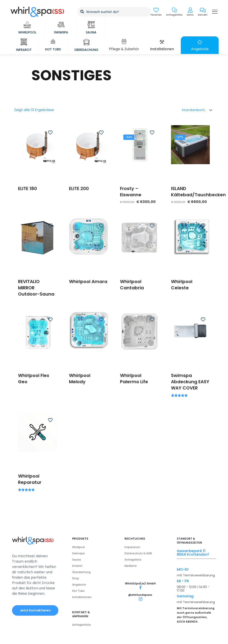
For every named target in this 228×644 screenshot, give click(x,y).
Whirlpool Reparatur (30, 479)
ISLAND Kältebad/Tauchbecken (198, 192)
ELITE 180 (27, 188)
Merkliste (131, 566)
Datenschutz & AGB (138, 553)
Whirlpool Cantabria (132, 285)
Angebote (79, 585)
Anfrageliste (133, 560)
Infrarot (77, 566)
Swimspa (78, 553)
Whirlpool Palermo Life (134, 379)
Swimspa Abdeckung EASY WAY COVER (190, 382)
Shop (76, 578)
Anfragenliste (81, 625)
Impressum (132, 547)
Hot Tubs (78, 591)
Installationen (82, 597)
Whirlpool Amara (88, 282)
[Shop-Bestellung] (198, 110)
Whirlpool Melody (80, 379)
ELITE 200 (79, 188)
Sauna (76, 560)
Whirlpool (78, 547)
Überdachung (81, 572)
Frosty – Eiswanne (131, 192)
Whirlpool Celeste (182, 285)
